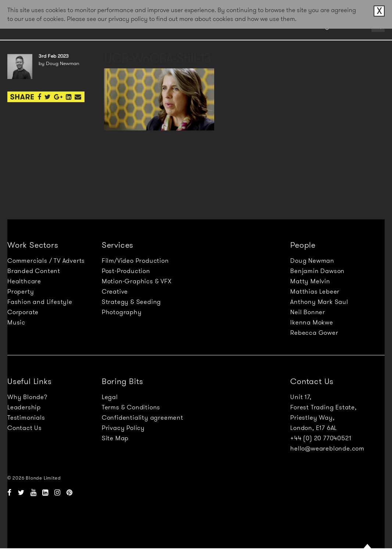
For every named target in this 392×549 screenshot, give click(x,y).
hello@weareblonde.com (327, 448)
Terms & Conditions (131, 407)
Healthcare (24, 281)
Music (16, 322)
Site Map (115, 438)
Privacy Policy (123, 428)
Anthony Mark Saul (319, 302)
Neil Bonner (308, 312)
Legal (110, 397)
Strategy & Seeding (131, 302)
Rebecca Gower (314, 333)
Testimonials (26, 417)
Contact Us (25, 428)
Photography (122, 312)
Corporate (23, 312)
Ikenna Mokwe (312, 322)
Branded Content (34, 271)
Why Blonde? (27, 397)
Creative (115, 291)
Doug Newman (312, 261)
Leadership (24, 407)
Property (21, 291)
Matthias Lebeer (315, 291)
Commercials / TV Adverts (46, 261)
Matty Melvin (310, 281)
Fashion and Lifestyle (40, 302)
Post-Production (126, 271)
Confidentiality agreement (143, 417)
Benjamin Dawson (317, 271)
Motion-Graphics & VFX (137, 281)
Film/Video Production (135, 261)
